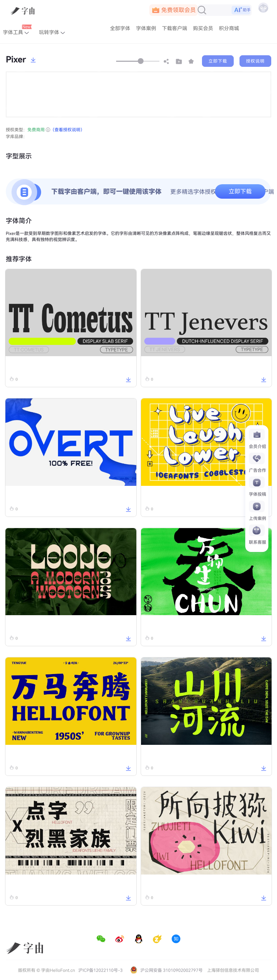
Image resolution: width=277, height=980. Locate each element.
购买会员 (203, 28)
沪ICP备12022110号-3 (100, 970)
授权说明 (255, 61)
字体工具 (17, 31)
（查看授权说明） (67, 130)
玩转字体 (52, 32)
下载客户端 (175, 28)
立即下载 (218, 61)
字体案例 (146, 28)
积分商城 (229, 28)
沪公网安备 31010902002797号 (166, 970)
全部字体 (120, 28)
